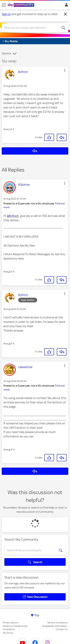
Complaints (9, 629)
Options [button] (6, 53)
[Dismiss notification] (65, 14)
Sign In (66, 6)
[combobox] (32, 28)
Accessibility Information (55, 626)
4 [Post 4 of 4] (9, 450)
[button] (65, 70)
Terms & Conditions (57, 623)
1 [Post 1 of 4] (9, 129)
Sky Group (8, 633)
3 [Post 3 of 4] (9, 344)
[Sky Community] (21, 5)
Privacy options (11, 623)
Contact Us (62, 629)
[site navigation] (4, 5)
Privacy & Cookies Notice (15, 626)
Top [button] (37, 615)
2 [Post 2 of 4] (9, 272)
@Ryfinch (13, 216)
